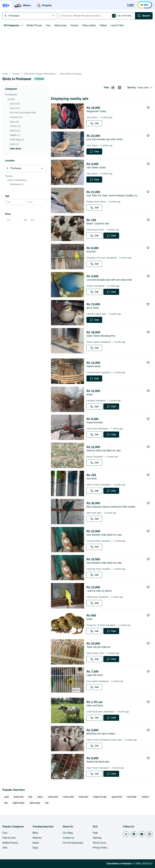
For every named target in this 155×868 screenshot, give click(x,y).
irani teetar (132, 797)
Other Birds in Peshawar (71, 74)
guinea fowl (117, 797)
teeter (40, 797)
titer (47, 803)
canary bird (53, 797)
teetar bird (83, 797)
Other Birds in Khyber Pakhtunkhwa (40, 74)
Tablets (103, 25)
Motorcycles (61, 25)
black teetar (35, 803)
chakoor (145, 797)
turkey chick (68, 797)
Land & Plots (117, 25)
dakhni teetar (19, 803)
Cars (48, 25)
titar (6, 803)
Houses (74, 25)
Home (5, 74)
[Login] (131, 5)
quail (7, 797)
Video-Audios (89, 25)
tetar (31, 797)
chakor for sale (100, 797)
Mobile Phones (34, 25)
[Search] (144, 16)
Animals (16, 74)
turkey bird (18, 797)
